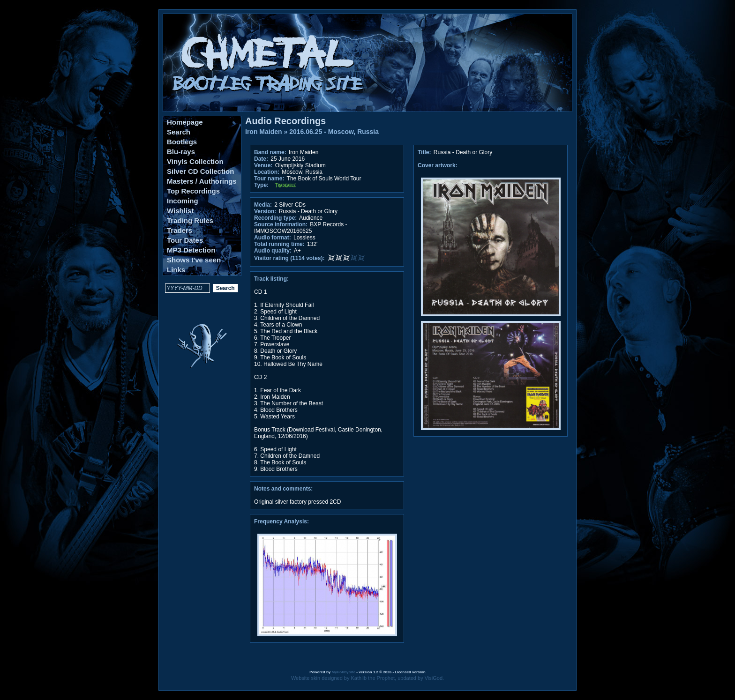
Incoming (183, 201)
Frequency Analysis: (281, 521)
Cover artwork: (438, 165)
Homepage (185, 122)
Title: (425, 152)
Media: (263, 205)
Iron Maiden (264, 132)
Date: (261, 159)
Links (176, 270)
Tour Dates (185, 240)
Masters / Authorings (202, 181)
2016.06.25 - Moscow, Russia (334, 132)
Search (179, 132)
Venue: (263, 165)
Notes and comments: (283, 489)
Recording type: (275, 218)
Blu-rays (181, 152)
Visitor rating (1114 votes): (289, 258)
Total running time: (279, 244)
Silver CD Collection (200, 171)
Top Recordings (193, 191)
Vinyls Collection (195, 161)
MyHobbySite (343, 672)
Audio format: (273, 238)
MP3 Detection (191, 250)
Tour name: (269, 179)
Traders (180, 230)
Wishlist (180, 211)
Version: (265, 211)
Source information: (281, 224)
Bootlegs (182, 142)
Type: (261, 185)
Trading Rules (190, 220)
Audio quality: (273, 251)
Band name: (270, 152)
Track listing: (271, 279)
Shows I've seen (194, 260)
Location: (267, 172)
